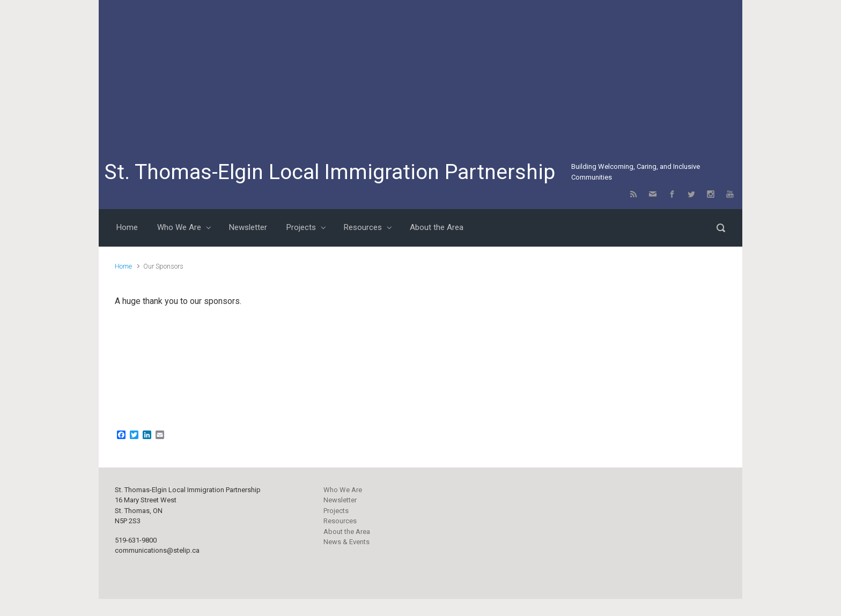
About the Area (347, 532)
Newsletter (340, 500)
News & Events (346, 542)
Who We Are (343, 490)
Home (123, 266)
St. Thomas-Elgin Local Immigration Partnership (330, 172)
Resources (340, 521)
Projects (336, 511)
